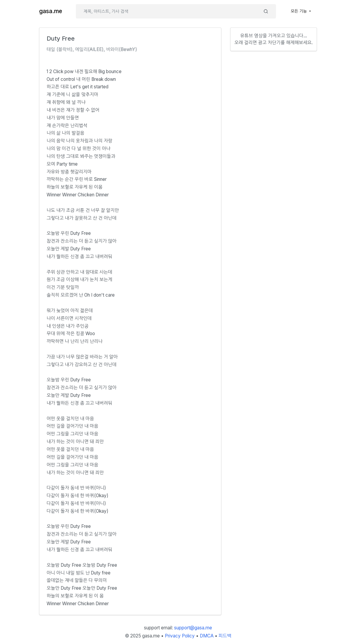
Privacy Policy (180, 636)
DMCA (207, 636)
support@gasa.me (193, 628)
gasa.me (51, 11)
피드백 (225, 636)
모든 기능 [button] (300, 11)
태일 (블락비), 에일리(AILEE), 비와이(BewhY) (92, 49)
